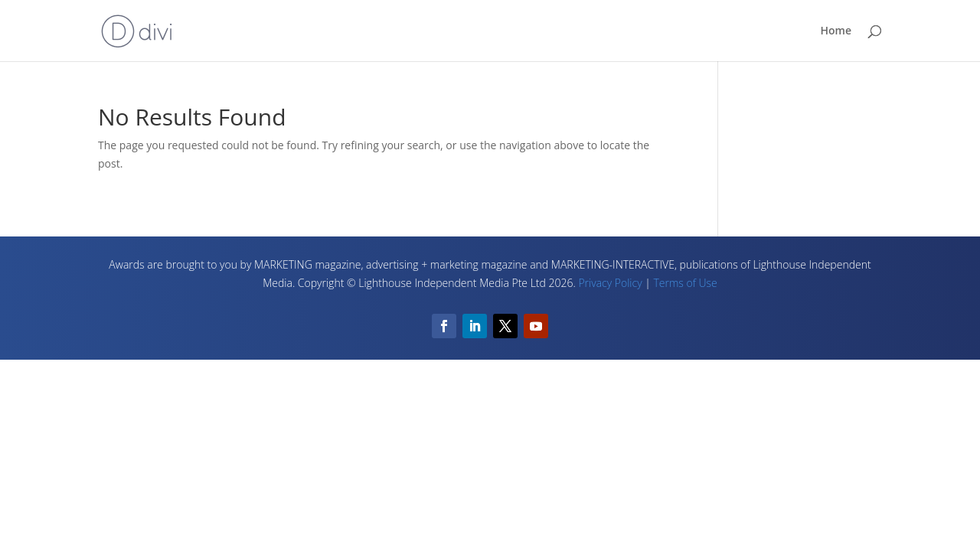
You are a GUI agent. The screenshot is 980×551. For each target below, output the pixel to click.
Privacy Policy (610, 283)
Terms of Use (685, 283)
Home (836, 31)
